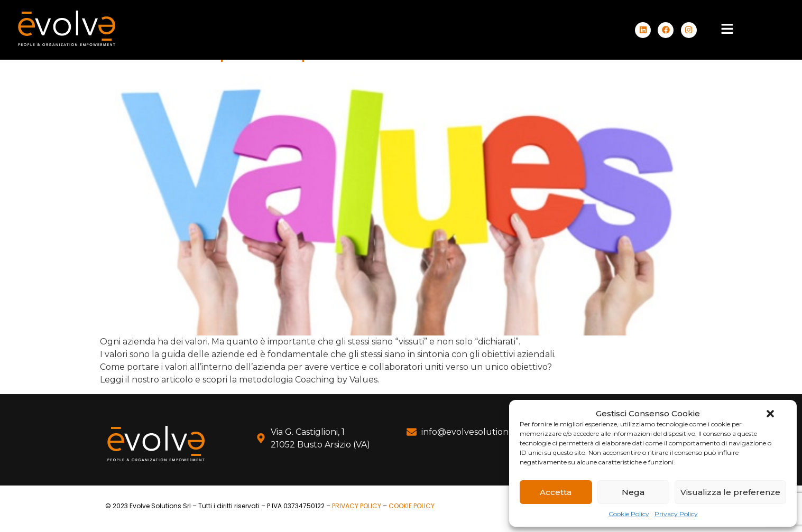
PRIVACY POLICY (357, 506)
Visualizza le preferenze (730, 492)
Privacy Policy (676, 514)
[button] (770, 414)
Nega (633, 492)
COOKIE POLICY (412, 506)
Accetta (556, 492)
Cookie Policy (629, 514)
